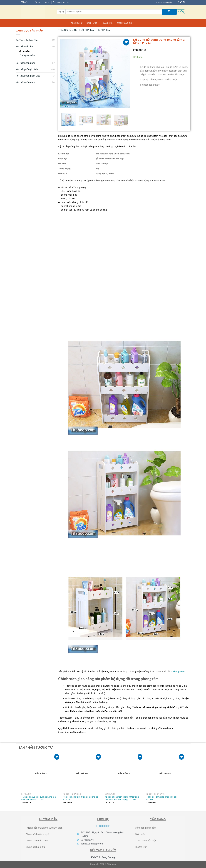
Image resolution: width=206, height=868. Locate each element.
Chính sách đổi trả (35, 847)
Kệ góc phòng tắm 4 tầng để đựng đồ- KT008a (81, 798)
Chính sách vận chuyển (38, 834)
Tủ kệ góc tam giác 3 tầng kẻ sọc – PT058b (163, 798)
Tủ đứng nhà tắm (27, 56)
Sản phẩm (108, 23)
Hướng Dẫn (141, 847)
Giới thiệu (140, 834)
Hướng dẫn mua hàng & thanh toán (44, 828)
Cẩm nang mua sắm (145, 828)
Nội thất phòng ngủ (26, 82)
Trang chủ (77, 23)
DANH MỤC (93, 23)
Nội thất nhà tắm (24, 46)
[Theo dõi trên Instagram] (178, 2)
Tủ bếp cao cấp (126, 23)
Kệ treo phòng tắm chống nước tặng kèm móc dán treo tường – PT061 (122, 798)
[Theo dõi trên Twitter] (181, 2)
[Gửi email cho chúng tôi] (184, 2)
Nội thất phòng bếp (26, 63)
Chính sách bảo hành (37, 840)
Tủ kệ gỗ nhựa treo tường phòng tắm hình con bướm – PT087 (39, 798)
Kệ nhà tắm (24, 51)
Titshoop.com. (178, 671)
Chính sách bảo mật (145, 840)
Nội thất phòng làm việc (28, 76)
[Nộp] (169, 12)
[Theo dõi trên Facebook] (175, 2)
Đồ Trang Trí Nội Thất (27, 40)
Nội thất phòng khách (27, 69)
